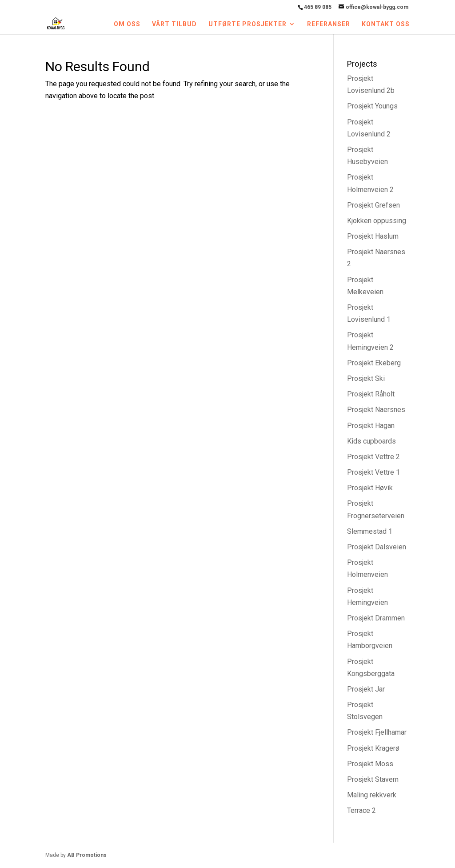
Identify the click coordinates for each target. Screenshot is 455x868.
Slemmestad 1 (370, 531)
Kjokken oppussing (377, 221)
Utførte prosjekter (247, 24)
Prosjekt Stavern (373, 779)
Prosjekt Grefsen (373, 205)
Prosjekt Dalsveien (377, 547)
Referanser (329, 24)
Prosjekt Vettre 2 (373, 457)
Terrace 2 (361, 810)
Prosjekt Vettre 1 (373, 472)
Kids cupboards (371, 441)
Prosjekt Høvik (370, 488)
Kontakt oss (386, 24)
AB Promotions (87, 855)
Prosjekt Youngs (372, 106)
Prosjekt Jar (366, 689)
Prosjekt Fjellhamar (377, 732)
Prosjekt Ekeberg (374, 363)
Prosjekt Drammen (376, 618)
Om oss (127, 24)
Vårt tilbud (174, 24)
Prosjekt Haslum (373, 236)
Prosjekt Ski (366, 378)
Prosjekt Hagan (371, 426)
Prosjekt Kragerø (373, 748)
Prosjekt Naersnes (376, 410)
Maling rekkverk (372, 795)
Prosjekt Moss (370, 764)
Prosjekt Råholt (371, 394)
